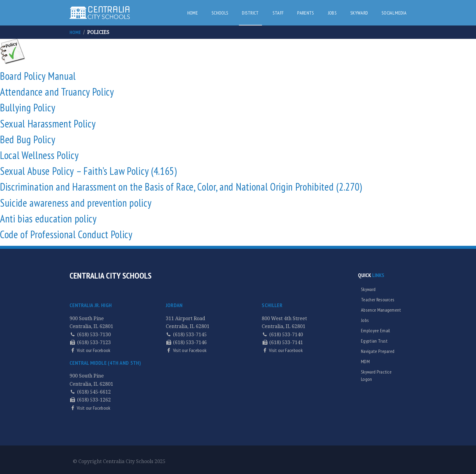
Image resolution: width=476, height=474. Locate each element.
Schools (220, 13)
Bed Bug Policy (28, 139)
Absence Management (381, 310)
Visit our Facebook (93, 350)
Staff (278, 13)
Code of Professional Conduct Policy (66, 234)
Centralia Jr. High (91, 305)
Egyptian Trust (374, 341)
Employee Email (376, 330)
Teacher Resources (378, 300)
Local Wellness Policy (39, 155)
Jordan (174, 305)
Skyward (359, 13)
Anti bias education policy (48, 218)
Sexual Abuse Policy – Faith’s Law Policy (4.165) (88, 171)
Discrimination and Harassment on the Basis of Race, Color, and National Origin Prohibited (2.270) (181, 187)
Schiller (272, 305)
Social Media (394, 13)
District (250, 13)
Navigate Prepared (378, 351)
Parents (306, 13)
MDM (365, 361)
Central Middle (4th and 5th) (105, 363)
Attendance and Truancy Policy (57, 92)
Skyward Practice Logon (376, 375)
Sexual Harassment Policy (48, 124)
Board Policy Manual (38, 76)
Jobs (332, 13)
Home (193, 13)
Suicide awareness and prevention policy (76, 203)
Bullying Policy (28, 107)
